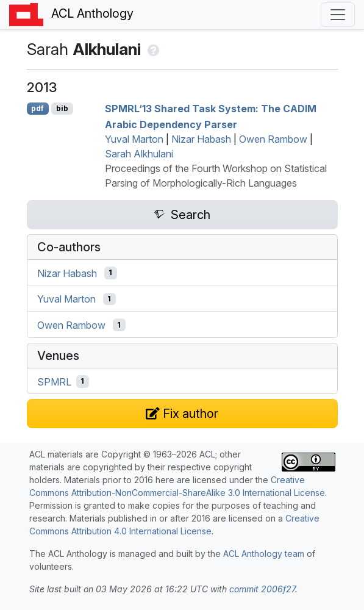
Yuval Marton (134, 139)
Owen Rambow (273, 139)
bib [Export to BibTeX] (62, 108)
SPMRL (54, 381)
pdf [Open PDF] (37, 108)
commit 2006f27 (262, 589)
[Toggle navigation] (338, 15)
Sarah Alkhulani (139, 154)
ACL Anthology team (264, 554)
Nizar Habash (201, 139)
